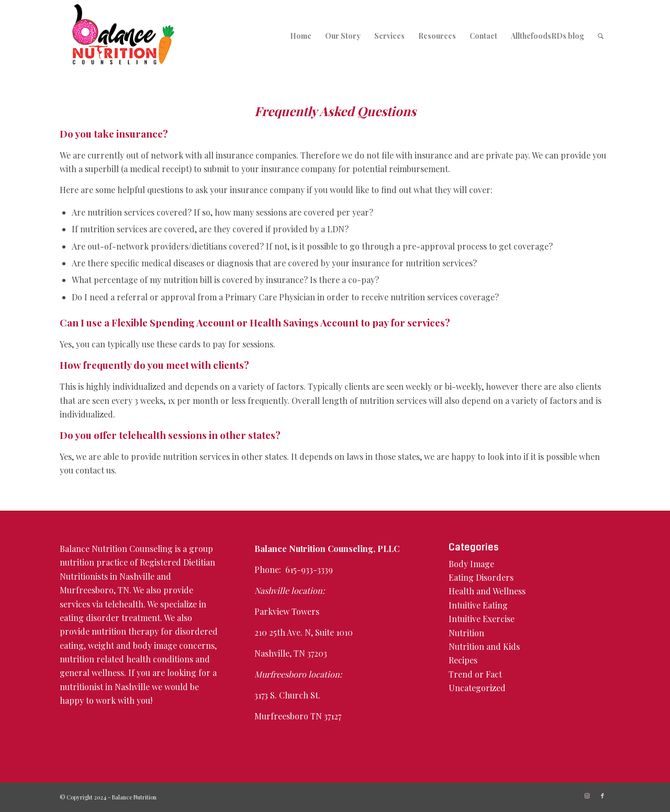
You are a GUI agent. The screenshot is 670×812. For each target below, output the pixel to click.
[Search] (601, 36)
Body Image (471, 564)
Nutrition (466, 633)
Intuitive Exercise (482, 619)
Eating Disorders (481, 577)
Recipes (463, 660)
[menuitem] (301, 36)
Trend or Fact (475, 674)
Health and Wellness (487, 591)
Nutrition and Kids (484, 646)
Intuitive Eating (478, 605)
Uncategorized (477, 688)
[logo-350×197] (123, 36)
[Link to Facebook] (602, 796)
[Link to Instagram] (587, 796)
